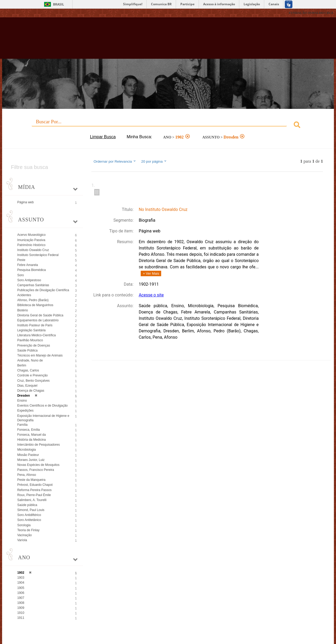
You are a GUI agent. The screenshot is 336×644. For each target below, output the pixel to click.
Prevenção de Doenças (34, 345)
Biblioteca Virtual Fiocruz (147, 41)
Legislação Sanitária (31, 330)
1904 (21, 583)
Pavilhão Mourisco (30, 340)
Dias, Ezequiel (27, 386)
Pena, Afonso (27, 475)
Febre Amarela (28, 265)
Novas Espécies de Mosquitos (38, 465)
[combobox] (168, 126)
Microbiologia (27, 450)
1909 (21, 608)
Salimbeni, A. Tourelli (32, 500)
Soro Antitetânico (29, 520)
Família (22, 425)
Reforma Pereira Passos (35, 490)
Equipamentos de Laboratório (38, 320)
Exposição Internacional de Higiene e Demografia (43, 418)
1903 (21, 578)
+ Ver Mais (151, 273)
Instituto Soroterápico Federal (38, 255)
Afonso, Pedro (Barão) (33, 300)
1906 (21, 593)
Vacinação (25, 535)
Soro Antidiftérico (29, 515)
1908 (21, 603)
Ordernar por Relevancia (115, 161)
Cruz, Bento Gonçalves (33, 381)
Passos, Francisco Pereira (36, 470)
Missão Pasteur (28, 455)
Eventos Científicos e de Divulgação (43, 406)
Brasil (59, 4)
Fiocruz (16, 13)
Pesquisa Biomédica (32, 270)
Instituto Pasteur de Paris (35, 325)
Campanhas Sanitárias (33, 285)
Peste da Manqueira (31, 480)
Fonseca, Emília (29, 430)
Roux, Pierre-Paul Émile (34, 495)
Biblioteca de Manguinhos (35, 305)
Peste (21, 260)
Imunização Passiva (31, 240)
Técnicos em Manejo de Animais (40, 355)
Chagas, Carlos (28, 370)
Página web (26, 202)
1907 (21, 598)
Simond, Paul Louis (31, 510)
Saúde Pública (27, 350)
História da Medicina (32, 440)
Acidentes (24, 295)
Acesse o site (151, 295)
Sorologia (24, 525)
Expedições (25, 411)
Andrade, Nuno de (30, 360)
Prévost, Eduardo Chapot (35, 485)
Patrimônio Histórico (31, 245)
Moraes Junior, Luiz (31, 460)
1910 (21, 613)
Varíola (22, 540)
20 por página (154, 161)
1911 (21, 618)
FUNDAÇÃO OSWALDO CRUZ (311, 13)
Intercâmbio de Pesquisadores (39, 445)
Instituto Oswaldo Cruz (33, 250)
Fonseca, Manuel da (32, 435)
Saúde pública (27, 505)
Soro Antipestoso (29, 280)
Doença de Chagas (31, 391)
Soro (21, 275)
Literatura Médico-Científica (37, 335)
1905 (21, 588)
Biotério (23, 310)
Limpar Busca (103, 137)
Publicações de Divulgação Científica (43, 290)
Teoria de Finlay (28, 530)
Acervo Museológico (31, 235)
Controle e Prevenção (33, 375)
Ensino (22, 401)
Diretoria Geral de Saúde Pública (40, 315)
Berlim (22, 365)
